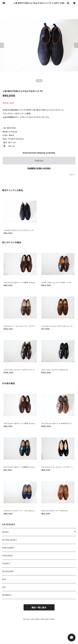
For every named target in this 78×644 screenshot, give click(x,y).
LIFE (4, 587)
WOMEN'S (7, 595)
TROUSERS (7, 556)
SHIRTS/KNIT (8, 548)
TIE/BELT (6, 564)
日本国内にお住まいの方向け (39, 168)
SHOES (5, 532)
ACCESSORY (8, 571)
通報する (72, 175)
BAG (4, 579)
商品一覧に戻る (39, 607)
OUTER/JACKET (10, 540)
